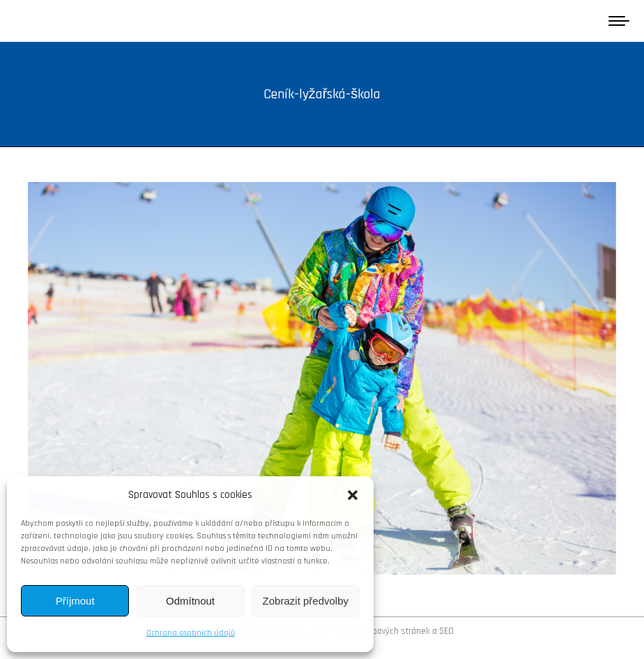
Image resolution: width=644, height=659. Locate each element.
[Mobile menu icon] (619, 21)
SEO (446, 631)
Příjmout (75, 601)
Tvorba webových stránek (382, 631)
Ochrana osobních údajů (191, 633)
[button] (353, 495)
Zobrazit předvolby (306, 601)
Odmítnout (190, 601)
